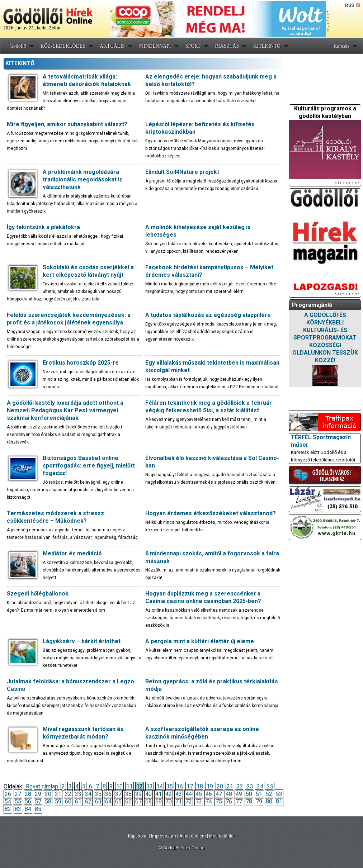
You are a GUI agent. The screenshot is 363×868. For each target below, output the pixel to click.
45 (199, 794)
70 (169, 801)
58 (48, 801)
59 (58, 801)
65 (118, 801)
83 (18, 809)
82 (8, 809)
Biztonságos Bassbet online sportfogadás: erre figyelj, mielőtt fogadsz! (89, 466)
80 (269, 801)
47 (219, 794)
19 (210, 786)
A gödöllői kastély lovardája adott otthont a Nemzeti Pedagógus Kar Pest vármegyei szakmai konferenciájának (65, 410)
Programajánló (312, 305)
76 (229, 801)
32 (68, 794)
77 (239, 801)
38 (128, 794)
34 (88, 794)
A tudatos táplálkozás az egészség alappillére (208, 315)
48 (229, 794)
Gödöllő (18, 46)
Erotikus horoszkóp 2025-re (81, 363)
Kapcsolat (138, 836)
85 (38, 809)
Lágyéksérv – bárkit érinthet (82, 641)
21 (230, 786)
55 (18, 801)
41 (159, 794)
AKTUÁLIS (112, 46)
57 (38, 801)
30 (48, 794)
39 (138, 794)
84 (28, 809)
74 (209, 801)
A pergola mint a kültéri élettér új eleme (200, 641)
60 (68, 801)
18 (200, 786)
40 (148, 794)
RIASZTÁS (227, 46)
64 (108, 801)
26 (8, 794)
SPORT (193, 46)
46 (209, 794)
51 (259, 794)
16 (180, 786)
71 (179, 801)
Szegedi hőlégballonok (38, 594)
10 (119, 786)
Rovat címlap (42, 786)
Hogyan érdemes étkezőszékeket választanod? (211, 513)
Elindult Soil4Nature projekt (182, 172)
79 (259, 801)
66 (128, 801)
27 (18, 794)
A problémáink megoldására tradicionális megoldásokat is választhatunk (83, 179)
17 (190, 786)
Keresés (341, 46)
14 (160, 786)
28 (28, 794)
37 (118, 794)
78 (249, 801)
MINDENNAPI (155, 46)
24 (260, 786)
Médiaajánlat (222, 836)
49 (239, 794)
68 (148, 801)
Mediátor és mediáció (72, 553)
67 (138, 801)
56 (28, 801)
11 (129, 786)
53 (279, 794)
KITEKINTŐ (267, 46)
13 (150, 786)
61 (78, 801)
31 (58, 794)
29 (38, 794)
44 (189, 794)
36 (108, 794)
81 (279, 801)
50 (249, 794)
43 (179, 794)
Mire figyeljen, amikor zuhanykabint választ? (67, 124)
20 (220, 786)
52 (269, 794)
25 (270, 786)
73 (199, 801)
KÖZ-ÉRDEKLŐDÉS (63, 46)
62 (88, 801)
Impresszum (164, 836)
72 (189, 801)
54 (8, 801)
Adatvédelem (193, 836)
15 (170, 786)
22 (240, 786)
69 (159, 801)
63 (98, 801)
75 (219, 801)
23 (250, 786)
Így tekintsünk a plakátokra (43, 227)
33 (78, 794)
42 (169, 794)
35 (98, 794)
